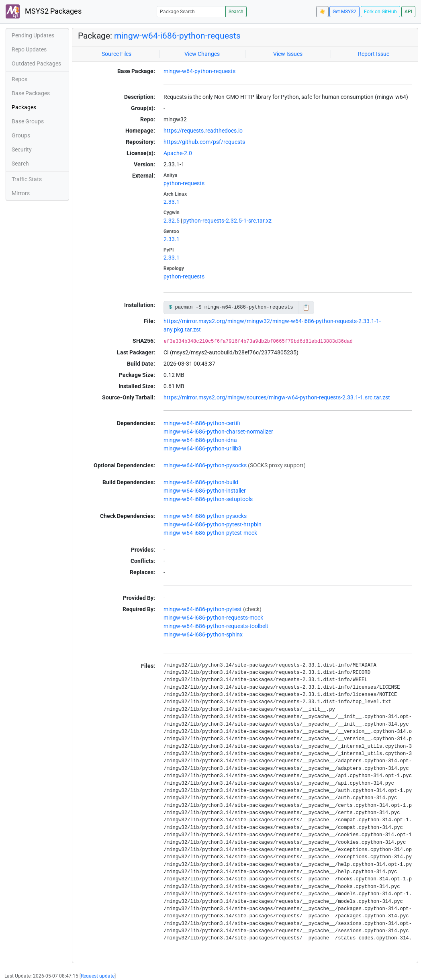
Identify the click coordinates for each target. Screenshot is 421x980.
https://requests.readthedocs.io (203, 131)
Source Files (116, 54)
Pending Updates (33, 35)
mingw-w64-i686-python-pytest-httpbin (213, 524)
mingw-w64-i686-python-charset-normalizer (218, 432)
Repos (19, 79)
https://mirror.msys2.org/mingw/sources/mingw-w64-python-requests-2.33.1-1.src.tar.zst (277, 397)
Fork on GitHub (380, 12)
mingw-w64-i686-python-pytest (203, 609)
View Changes (202, 54)
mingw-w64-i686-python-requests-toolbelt (216, 626)
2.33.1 (172, 202)
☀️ (322, 12)
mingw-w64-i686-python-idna (200, 440)
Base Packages (31, 93)
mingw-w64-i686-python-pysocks (205, 465)
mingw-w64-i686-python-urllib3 (202, 448)
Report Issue (374, 54)
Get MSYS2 (344, 12)
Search (236, 12)
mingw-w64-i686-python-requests (177, 36)
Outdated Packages (36, 63)
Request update (98, 976)
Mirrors (21, 193)
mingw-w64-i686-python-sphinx (203, 634)
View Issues (288, 54)
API (408, 12)
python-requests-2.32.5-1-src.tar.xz (227, 221)
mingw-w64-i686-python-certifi (202, 423)
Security (22, 149)
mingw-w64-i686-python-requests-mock (213, 618)
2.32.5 (172, 221)
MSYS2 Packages (44, 11)
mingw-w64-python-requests (199, 71)
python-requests (184, 183)
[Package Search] (191, 11)
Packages (24, 107)
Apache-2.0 (178, 153)
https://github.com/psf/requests (204, 142)
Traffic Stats (27, 179)
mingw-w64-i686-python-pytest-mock (210, 533)
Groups (21, 135)
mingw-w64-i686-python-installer (205, 491)
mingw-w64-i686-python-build (201, 482)
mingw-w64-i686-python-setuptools (208, 499)
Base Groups (28, 121)
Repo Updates (29, 49)
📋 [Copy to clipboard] (306, 307)
